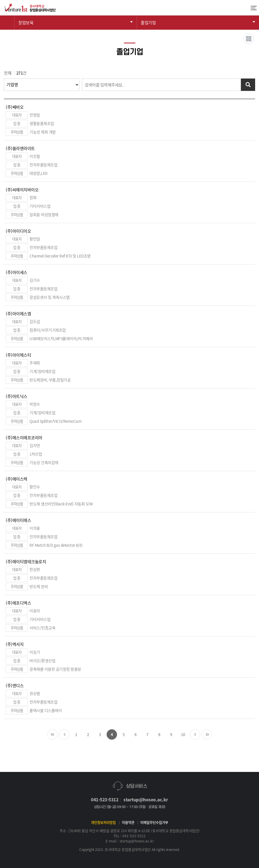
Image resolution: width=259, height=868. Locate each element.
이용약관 (128, 822)
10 (183, 734)
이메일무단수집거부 (154, 822)
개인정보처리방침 (103, 822)
